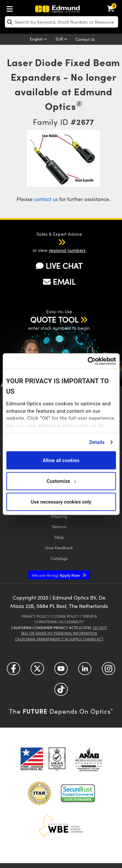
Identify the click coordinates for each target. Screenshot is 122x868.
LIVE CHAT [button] (59, 266)
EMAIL (59, 281)
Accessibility (72, 622)
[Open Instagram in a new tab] (108, 671)
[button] (53, 242)
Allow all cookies (61, 460)
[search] (61, 22)
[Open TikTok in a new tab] (61, 691)
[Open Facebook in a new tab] (14, 671)
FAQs (59, 537)
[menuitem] (11, 8)
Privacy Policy (35, 616)
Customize (61, 481)
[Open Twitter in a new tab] (37, 671)
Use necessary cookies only (61, 502)
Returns (59, 526)
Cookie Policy (66, 616)
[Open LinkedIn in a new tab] (85, 671)
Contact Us (85, 39)
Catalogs (59, 558)
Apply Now (56, 575)
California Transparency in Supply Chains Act (59, 639)
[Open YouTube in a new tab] (61, 671)
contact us (46, 199)
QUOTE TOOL (54, 319)
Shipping (59, 516)
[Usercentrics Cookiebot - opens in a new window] (88, 361)
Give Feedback (59, 547)
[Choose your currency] (62, 40)
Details (97, 442)
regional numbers (67, 250)
